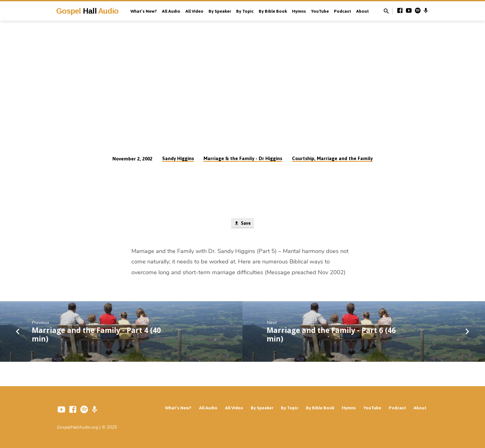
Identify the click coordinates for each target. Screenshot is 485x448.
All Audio (171, 11)
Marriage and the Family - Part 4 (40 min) (96, 335)
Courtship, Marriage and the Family (332, 158)
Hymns (299, 11)
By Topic (245, 11)
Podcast (342, 11)
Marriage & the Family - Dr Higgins (243, 158)
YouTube (320, 11)
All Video (194, 11)
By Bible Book (273, 11)
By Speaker (220, 11)
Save (242, 224)
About (362, 11)
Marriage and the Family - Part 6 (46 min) (331, 335)
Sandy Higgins (178, 158)
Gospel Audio (87, 11)
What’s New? (144, 11)
